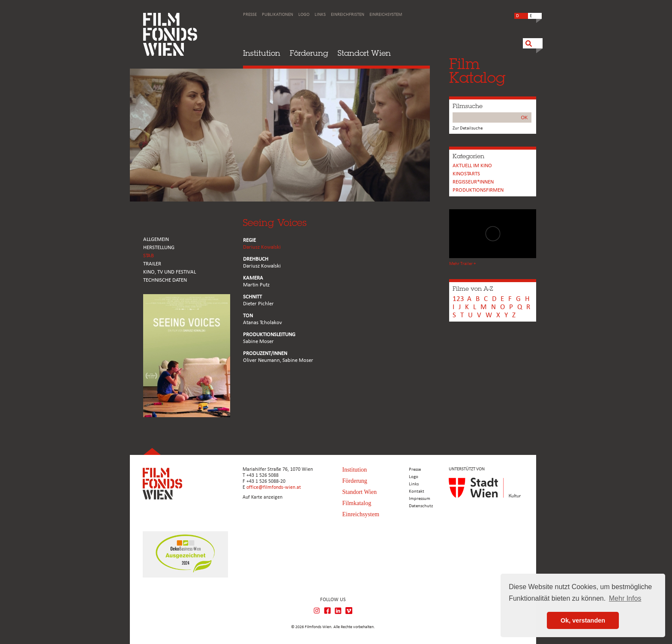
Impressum (420, 499)
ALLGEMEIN (156, 239)
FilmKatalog (477, 71)
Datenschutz (421, 506)
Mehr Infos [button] (625, 598)
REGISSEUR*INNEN (473, 182)
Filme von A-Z (473, 289)
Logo (304, 15)
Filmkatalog (357, 503)
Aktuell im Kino (472, 166)
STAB (148, 256)
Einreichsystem (386, 15)
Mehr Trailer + (462, 264)
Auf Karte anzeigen (262, 497)
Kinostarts (466, 174)
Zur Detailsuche (468, 128)
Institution (262, 53)
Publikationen (277, 15)
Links (320, 15)
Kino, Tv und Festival (169, 272)
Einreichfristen (348, 15)
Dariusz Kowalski (262, 247)
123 (458, 299)
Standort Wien (364, 53)
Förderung (309, 53)
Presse (250, 15)
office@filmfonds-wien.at (274, 488)
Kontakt (417, 492)
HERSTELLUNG (159, 248)
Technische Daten (165, 280)
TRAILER (152, 264)
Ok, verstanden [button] (583, 620)
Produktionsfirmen (478, 190)
